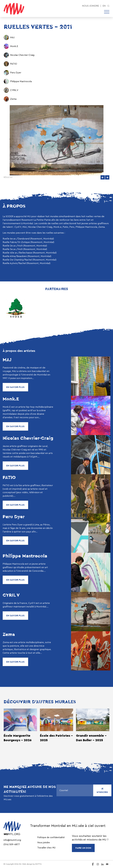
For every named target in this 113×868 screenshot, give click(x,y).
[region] (56, 251)
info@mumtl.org (12, 840)
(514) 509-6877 (12, 844)
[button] (103, 177)
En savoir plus (15, 387)
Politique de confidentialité (51, 837)
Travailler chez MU (46, 848)
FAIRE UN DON (83, 848)
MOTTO (38, 864)
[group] (56, 251)
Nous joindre (90, 6)
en (104, 6)
